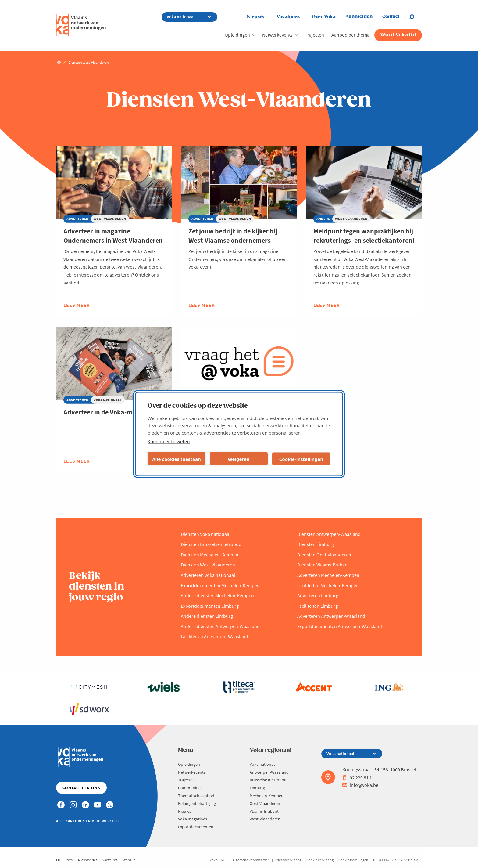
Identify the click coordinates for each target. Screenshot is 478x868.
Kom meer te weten (169, 441)
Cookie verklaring (320, 860)
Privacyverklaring (288, 860)
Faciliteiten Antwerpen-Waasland (214, 636)
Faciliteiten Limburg (317, 606)
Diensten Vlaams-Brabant (323, 565)
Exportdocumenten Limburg (210, 606)
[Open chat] (416, 17)
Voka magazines (193, 819)
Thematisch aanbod (196, 796)
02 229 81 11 (358, 778)
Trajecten (314, 35)
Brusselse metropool (269, 780)
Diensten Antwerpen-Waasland (329, 534)
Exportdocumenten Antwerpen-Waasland (340, 626)
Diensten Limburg (316, 544)
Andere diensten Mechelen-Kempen (217, 595)
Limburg (257, 788)
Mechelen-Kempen (267, 796)
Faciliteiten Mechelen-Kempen (328, 585)
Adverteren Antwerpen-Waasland (331, 616)
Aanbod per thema (350, 35)
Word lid (129, 860)
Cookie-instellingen (301, 459)
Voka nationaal (263, 764)
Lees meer (77, 306)
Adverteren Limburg (318, 595)
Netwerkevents (277, 35)
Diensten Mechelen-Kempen (210, 555)
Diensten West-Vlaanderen (208, 565)
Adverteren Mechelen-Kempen (328, 575)
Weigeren (239, 459)
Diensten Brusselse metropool (212, 544)
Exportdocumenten (196, 827)
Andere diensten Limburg (207, 616)
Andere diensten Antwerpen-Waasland (220, 626)
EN (58, 860)
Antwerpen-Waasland (269, 772)
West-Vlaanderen (265, 819)
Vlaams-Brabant (264, 811)
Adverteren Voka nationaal (208, 575)
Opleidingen (237, 35)
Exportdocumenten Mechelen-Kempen (220, 585)
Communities (190, 788)
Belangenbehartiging (197, 803)
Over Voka (324, 17)
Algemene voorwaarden (251, 860)
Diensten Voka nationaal (206, 534)
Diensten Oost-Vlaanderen (324, 555)
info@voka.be (360, 785)
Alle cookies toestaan (176, 459)
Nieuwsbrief (87, 860)
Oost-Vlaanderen (265, 803)
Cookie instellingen (353, 860)
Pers (69, 860)
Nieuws (256, 17)
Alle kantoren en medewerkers (87, 821)
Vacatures (288, 17)
